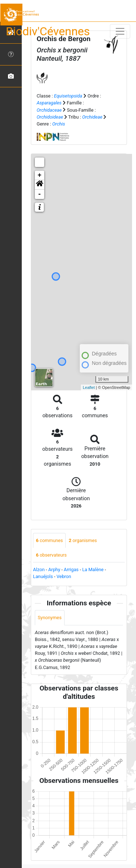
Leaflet (89, 387)
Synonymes (50, 618)
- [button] (40, 194)
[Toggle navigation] (120, 31)
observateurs (51, 555)
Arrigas (71, 570)
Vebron (64, 576)
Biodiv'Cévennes (48, 31)
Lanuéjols (43, 576)
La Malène (93, 570)
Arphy (54, 570)
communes (49, 540)
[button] (40, 185)
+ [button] (40, 175)
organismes (83, 540)
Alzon (39, 570)
